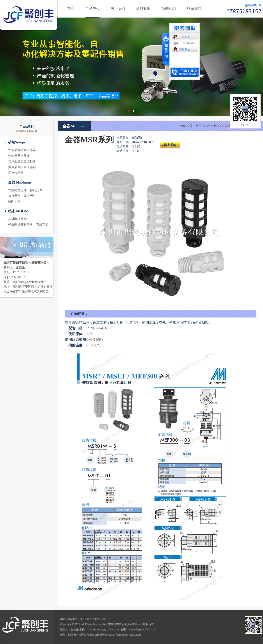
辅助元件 (14, 202)
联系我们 (194, 8)
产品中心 (92, 8)
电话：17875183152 (185, 43)
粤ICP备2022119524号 (93, 619)
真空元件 (30, 196)
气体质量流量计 (19, 156)
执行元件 (14, 196)
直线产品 (42, 225)
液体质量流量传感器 (22, 167)
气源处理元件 (17, 190)
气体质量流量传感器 (22, 150)
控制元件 (36, 190)
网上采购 (170, 145)
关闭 (257, 92)
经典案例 (143, 8)
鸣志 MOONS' (19, 211)
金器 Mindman (20, 182)
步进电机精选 (17, 219)
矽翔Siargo (16, 142)
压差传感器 (16, 173)
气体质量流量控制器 (22, 161)
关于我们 (118, 8)
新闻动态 (169, 8)
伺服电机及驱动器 (20, 225)
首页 (71, 8)
